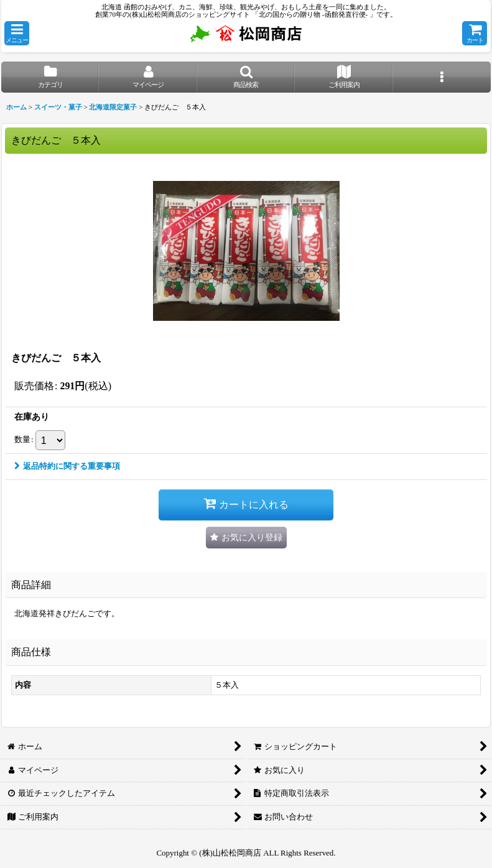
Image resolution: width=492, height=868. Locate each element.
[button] (17, 33)
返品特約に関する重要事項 (67, 466)
